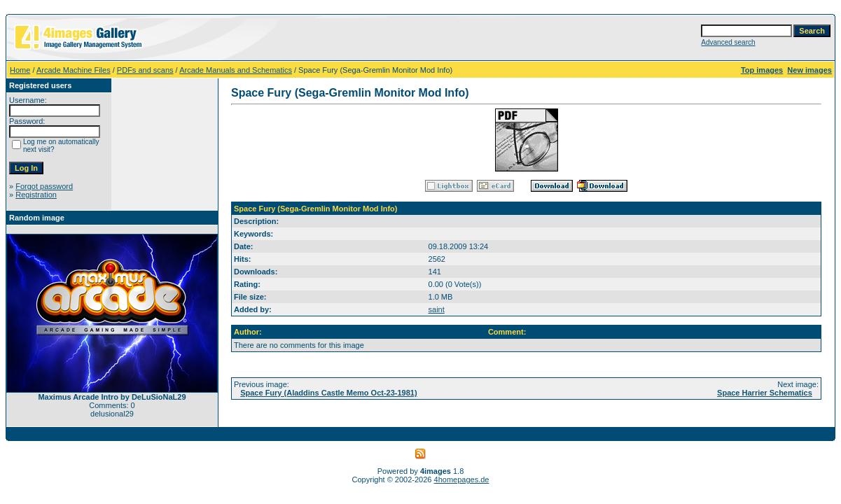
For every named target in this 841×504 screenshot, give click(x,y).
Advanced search (728, 42)
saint (437, 309)
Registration (36, 195)
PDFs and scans (145, 70)
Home (20, 70)
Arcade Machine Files (74, 70)
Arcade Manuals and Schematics (236, 70)
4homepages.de (462, 479)
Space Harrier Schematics (765, 393)
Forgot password (44, 186)
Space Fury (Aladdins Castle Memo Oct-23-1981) (328, 393)
